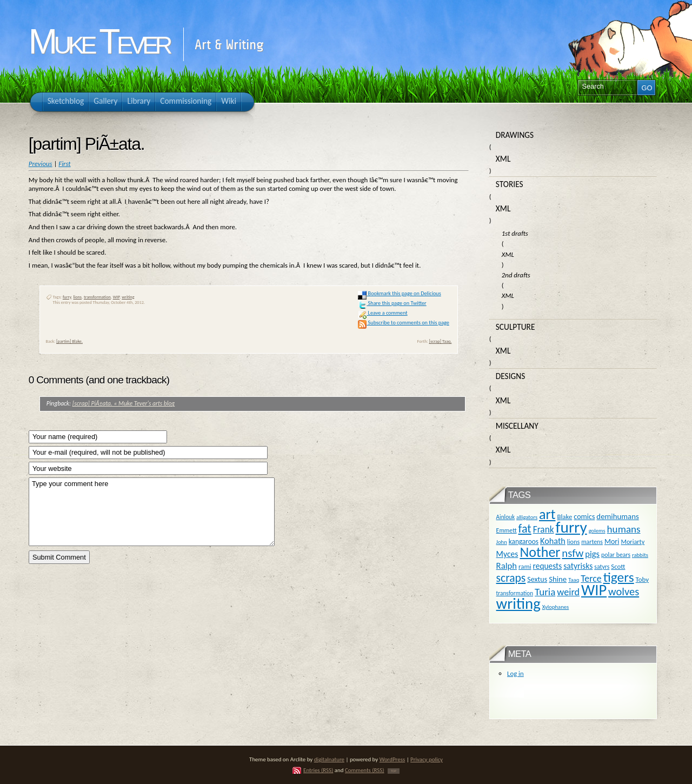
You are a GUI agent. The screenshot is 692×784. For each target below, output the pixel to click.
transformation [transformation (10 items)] (515, 593)
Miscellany (517, 426)
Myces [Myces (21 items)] (507, 554)
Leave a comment (382, 313)
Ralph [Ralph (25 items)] (507, 566)
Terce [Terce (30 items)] (591, 579)
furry (67, 297)
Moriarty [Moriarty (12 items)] (633, 542)
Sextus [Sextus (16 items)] (537, 579)
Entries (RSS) (318, 770)
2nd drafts (516, 275)
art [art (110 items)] (547, 514)
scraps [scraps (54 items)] (511, 578)
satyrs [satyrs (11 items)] (602, 567)
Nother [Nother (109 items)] (540, 552)
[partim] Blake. (69, 341)
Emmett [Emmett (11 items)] (507, 530)
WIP (117, 297)
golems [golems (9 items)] (597, 531)
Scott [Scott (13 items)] (618, 566)
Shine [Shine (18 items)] (558, 579)
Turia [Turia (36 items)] (545, 592)
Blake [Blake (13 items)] (564, 517)
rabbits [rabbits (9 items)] (640, 555)
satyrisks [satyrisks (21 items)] (578, 566)
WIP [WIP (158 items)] (594, 590)
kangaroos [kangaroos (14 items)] (524, 542)
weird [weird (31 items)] (568, 592)
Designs (510, 376)
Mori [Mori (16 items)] (612, 542)
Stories (510, 184)
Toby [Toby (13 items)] (642, 579)
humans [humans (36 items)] (624, 529)
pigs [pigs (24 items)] (592, 554)
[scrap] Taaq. (440, 341)
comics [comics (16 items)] (584, 517)
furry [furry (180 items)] (571, 527)
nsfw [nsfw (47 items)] (573, 553)
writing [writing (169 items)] (518, 604)
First (64, 164)
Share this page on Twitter (392, 303)
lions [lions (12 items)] (573, 542)
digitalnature (329, 759)
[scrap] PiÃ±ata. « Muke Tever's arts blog (124, 403)
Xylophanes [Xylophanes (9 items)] (556, 607)
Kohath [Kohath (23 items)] (553, 541)
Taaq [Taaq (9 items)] (574, 580)
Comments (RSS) (365, 770)
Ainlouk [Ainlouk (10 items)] (506, 517)
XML (503, 159)
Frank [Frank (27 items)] (544, 529)
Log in (515, 673)
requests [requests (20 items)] (548, 566)
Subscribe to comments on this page (404, 323)
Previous (41, 164)
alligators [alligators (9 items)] (527, 517)
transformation (97, 297)
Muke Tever (99, 42)
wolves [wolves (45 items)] (624, 592)
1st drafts (515, 233)
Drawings (515, 135)
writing (128, 297)
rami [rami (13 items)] (525, 566)
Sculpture (515, 327)
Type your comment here (152, 512)
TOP (394, 771)
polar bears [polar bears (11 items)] (616, 555)
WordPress (392, 759)
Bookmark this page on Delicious (399, 293)
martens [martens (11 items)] (592, 542)
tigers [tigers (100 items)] (619, 577)
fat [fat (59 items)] (525, 529)
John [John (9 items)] (502, 542)
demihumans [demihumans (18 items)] (617, 516)
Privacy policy (427, 759)
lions (77, 297)
